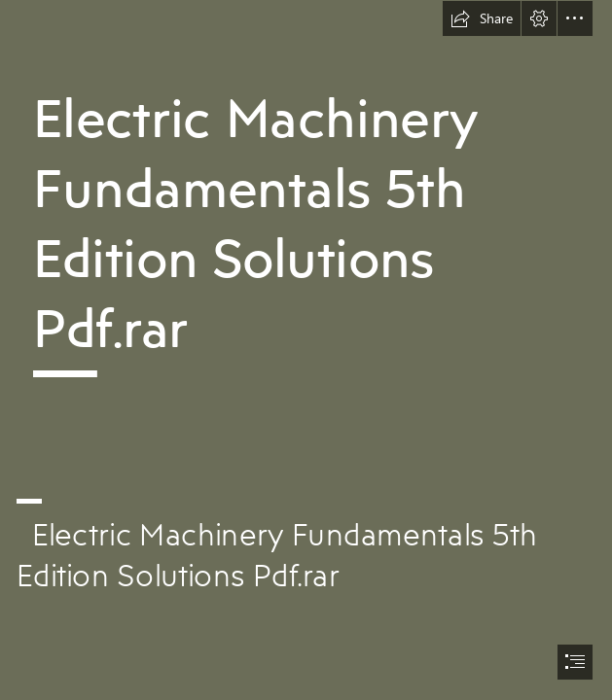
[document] (306, 350)
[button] (482, 18)
